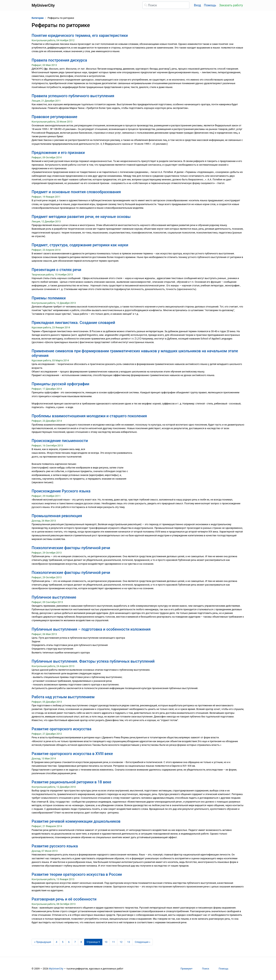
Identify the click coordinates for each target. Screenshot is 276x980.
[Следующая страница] (143, 942)
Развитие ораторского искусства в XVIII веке (72, 754)
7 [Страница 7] (75, 942)
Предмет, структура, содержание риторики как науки (80, 245)
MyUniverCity (56, 969)
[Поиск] (166, 5)
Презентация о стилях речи (56, 270)
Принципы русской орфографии (60, 384)
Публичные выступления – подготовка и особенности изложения (91, 629)
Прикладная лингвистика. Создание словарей (73, 323)
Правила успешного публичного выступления (73, 96)
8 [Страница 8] (81, 942)
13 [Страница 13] (129, 942)
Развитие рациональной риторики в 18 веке (71, 782)
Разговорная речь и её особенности (64, 899)
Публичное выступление (54, 597)
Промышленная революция (57, 516)
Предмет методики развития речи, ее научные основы (81, 217)
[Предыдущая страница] (43, 942)
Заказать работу (231, 5)
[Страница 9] (93, 942)
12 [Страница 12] (121, 942)
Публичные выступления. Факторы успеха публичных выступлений (93, 661)
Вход (197, 5)
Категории (38, 18)
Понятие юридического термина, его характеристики (80, 35)
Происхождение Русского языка (61, 491)
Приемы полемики (49, 298)
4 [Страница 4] (56, 942)
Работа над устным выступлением (63, 697)
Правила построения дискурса (59, 60)
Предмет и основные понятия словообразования (76, 192)
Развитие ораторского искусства (61, 729)
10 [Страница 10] (106, 942)
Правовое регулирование (54, 117)
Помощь (210, 5)
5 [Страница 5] (63, 942)
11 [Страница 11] (113, 942)
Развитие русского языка (55, 846)
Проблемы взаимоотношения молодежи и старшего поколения (89, 416)
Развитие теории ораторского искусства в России (77, 874)
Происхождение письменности (60, 441)
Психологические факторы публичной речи (71, 548)
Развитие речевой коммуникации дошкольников (76, 821)
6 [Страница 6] (69, 942)
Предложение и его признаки (58, 153)
